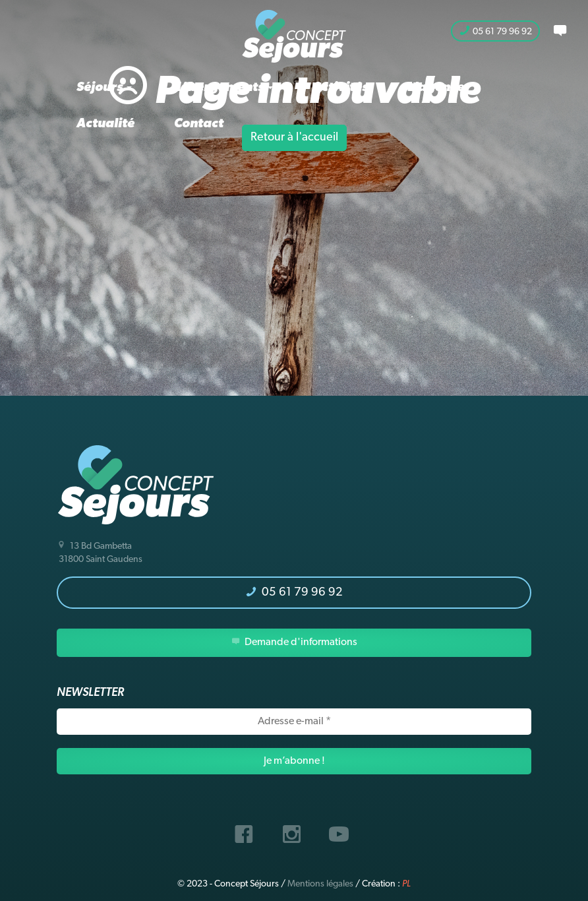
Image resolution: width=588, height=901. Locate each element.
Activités (340, 88)
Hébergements (222, 88)
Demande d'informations (294, 642)
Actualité (105, 124)
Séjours (104, 88)
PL (406, 884)
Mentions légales (320, 884)
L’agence (436, 88)
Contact (199, 124)
